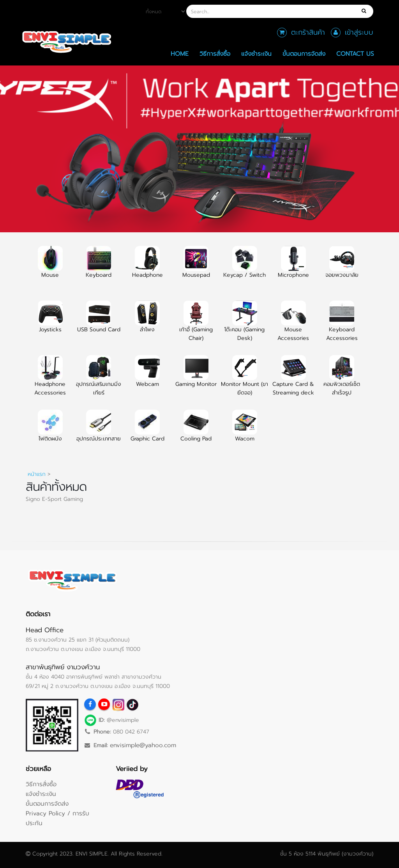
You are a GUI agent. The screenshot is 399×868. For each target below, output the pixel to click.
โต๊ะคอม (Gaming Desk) (245, 325)
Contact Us (355, 54)
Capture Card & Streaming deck (293, 380)
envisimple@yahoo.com (143, 745)
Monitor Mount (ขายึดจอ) (245, 380)
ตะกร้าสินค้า (308, 32)
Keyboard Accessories (342, 325)
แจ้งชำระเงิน (256, 54)
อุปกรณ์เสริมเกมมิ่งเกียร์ (99, 380)
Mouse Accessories (293, 325)
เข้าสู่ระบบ (359, 32)
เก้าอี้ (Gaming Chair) (196, 325)
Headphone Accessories (50, 380)
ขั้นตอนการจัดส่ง (304, 54)
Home (180, 54)
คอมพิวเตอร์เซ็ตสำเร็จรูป (342, 380)
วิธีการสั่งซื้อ (215, 54)
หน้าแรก (37, 474)
